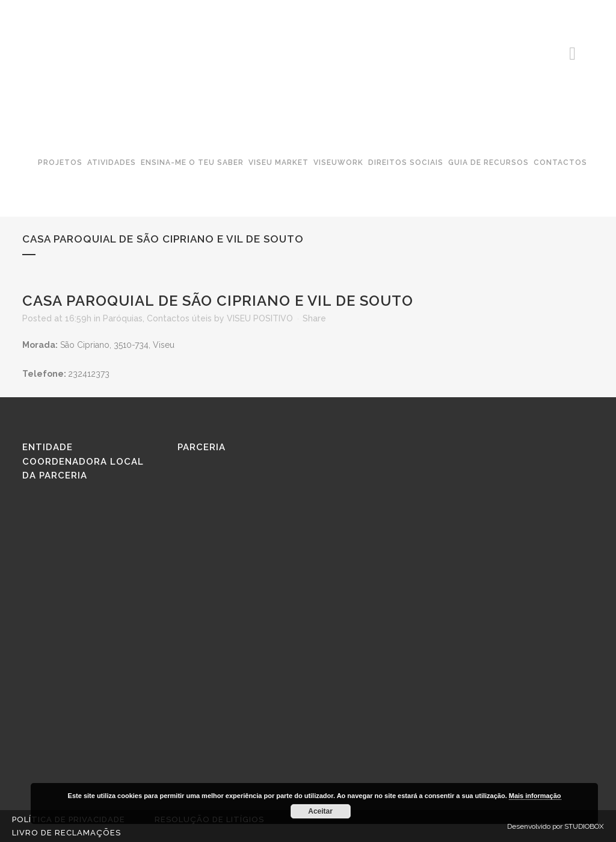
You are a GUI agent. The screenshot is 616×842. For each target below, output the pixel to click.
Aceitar (320, 811)
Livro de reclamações (66, 833)
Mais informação (535, 796)
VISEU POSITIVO (260, 318)
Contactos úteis (179, 318)
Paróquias (123, 318)
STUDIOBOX (584, 826)
